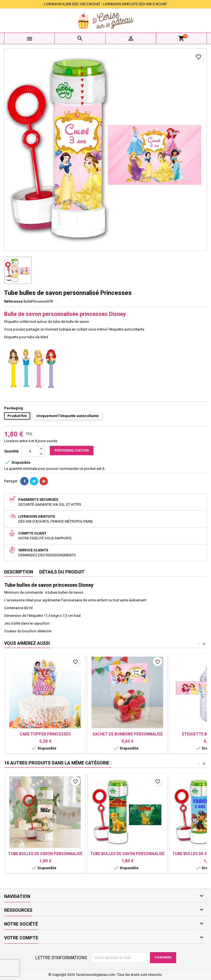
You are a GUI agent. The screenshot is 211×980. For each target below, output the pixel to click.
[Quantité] (30, 451)
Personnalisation (72, 450)
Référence (13, 301)
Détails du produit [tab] (62, 572)
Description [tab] (19, 572)
